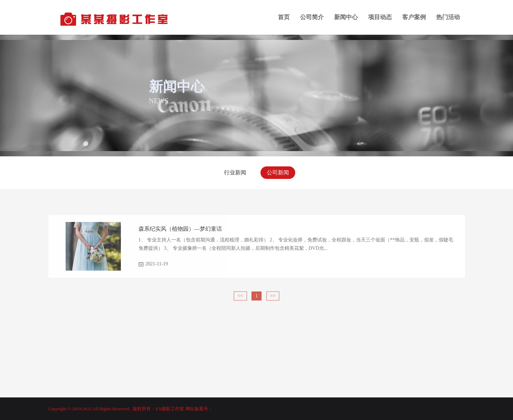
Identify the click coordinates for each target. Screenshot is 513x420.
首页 (284, 17)
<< (240, 296)
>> (273, 296)
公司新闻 (278, 172)
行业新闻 (235, 172)
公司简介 (312, 17)
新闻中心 (346, 17)
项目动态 (380, 17)
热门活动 (448, 17)
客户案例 (414, 17)
